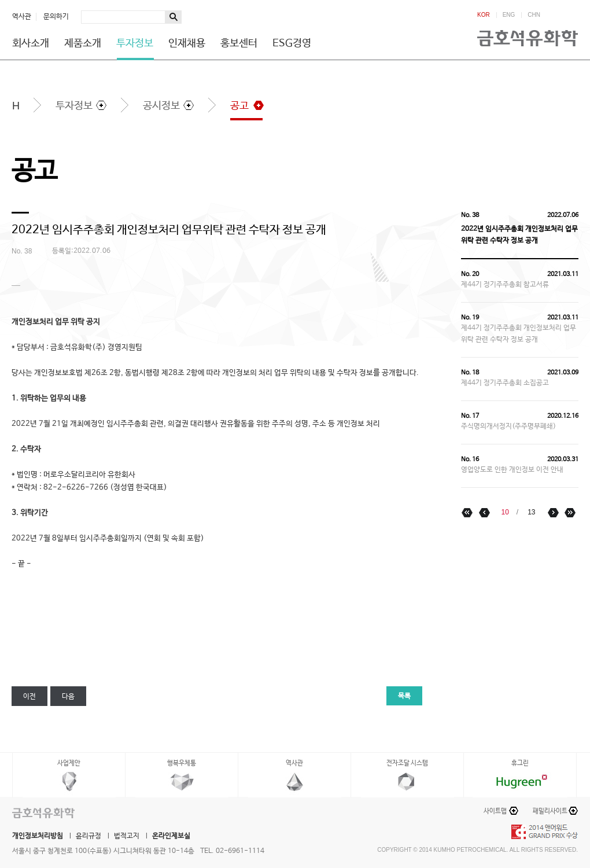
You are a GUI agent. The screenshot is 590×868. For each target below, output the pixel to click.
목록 (404, 696)
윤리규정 (89, 836)
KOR (484, 15)
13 (531, 512)
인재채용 (187, 43)
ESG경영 (292, 43)
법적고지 (127, 836)
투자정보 (135, 43)
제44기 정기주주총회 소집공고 (505, 383)
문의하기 (56, 17)
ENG (509, 15)
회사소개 (31, 43)
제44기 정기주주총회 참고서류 (505, 285)
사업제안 (69, 763)
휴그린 (520, 763)
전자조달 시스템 (407, 763)
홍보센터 (239, 43)
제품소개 (83, 43)
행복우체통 (182, 763)
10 (505, 512)
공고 (239, 106)
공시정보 (161, 106)
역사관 (22, 17)
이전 (30, 697)
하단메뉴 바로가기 (0, 0)
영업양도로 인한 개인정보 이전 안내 (512, 470)
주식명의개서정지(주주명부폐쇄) (508, 426)
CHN (534, 15)
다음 (68, 697)
